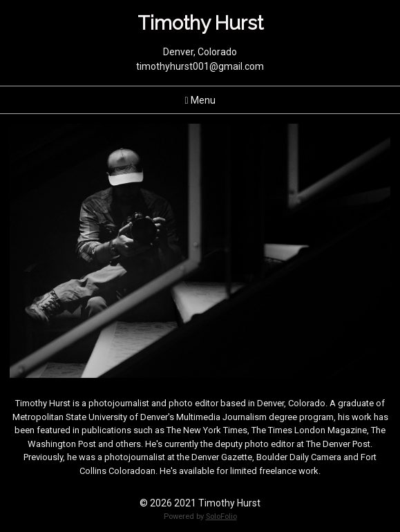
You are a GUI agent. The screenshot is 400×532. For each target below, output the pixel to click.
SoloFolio (221, 516)
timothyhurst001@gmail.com (200, 66)
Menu (200, 100)
